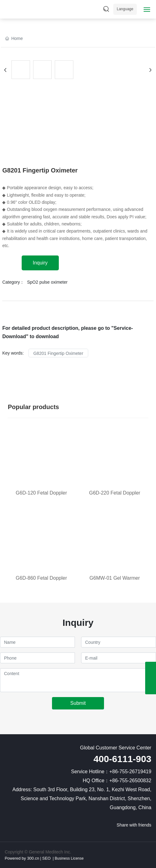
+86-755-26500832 (130, 781)
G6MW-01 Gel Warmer (115, 578)
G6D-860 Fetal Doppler (41, 578)
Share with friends (134, 825)
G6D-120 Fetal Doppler (41, 493)
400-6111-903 (122, 759)
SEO (46, 858)
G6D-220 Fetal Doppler (115, 493)
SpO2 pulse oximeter (47, 282)
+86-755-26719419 (130, 772)
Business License (69, 858)
